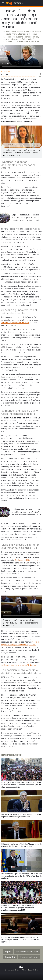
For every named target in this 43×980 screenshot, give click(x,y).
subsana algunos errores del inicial (15, 323)
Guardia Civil (10, 957)
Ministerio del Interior (29, 957)
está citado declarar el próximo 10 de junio (19, 665)
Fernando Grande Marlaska (27, 952)
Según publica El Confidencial (26, 560)
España (8, 952)
